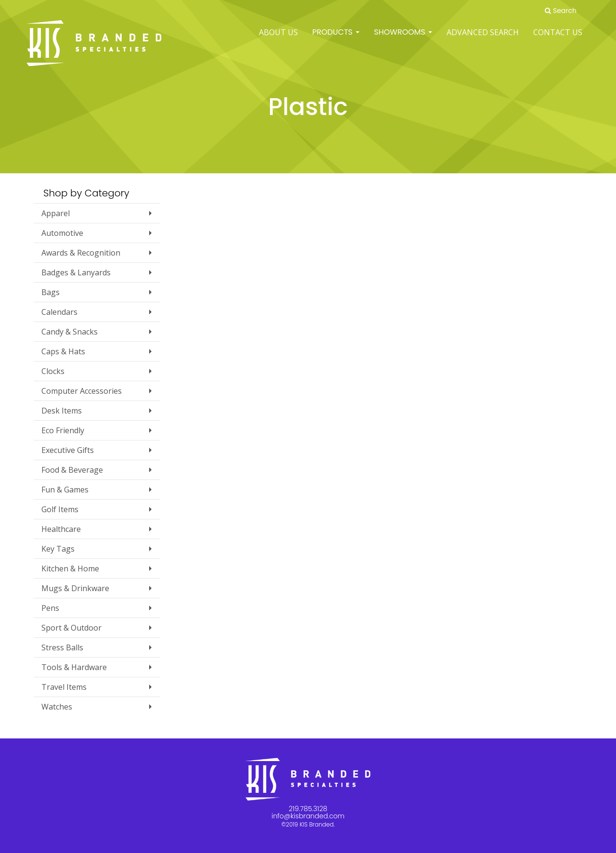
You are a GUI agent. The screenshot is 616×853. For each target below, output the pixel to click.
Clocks (53, 371)
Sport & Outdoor (71, 628)
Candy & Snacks (70, 332)
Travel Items (64, 687)
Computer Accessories (82, 391)
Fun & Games (65, 490)
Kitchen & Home (70, 569)
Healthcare (61, 529)
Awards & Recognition (81, 253)
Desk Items (62, 411)
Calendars (59, 312)
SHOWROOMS (403, 38)
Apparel (56, 213)
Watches (57, 707)
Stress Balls (62, 647)
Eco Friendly (63, 430)
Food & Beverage (72, 470)
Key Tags (58, 549)
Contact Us (558, 39)
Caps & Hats (63, 351)
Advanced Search (483, 39)
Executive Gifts (68, 450)
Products (336, 38)
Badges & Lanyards (76, 272)
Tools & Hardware (74, 667)
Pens (50, 608)
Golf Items (60, 509)
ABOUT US (278, 39)
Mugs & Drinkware (75, 588)
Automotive (62, 233)
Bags (51, 292)
